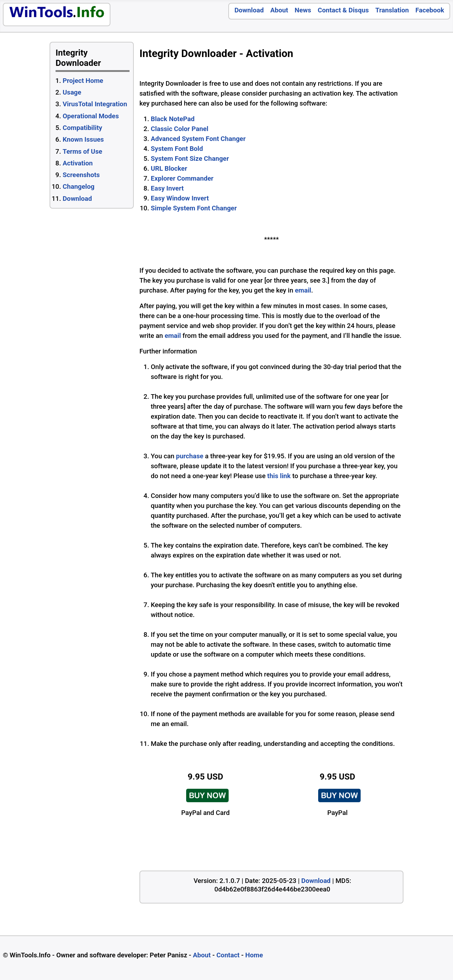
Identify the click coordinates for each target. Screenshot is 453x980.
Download (249, 10)
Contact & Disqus (343, 10)
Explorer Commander (182, 179)
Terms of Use (82, 152)
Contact (228, 955)
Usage (72, 92)
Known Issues (83, 140)
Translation (392, 10)
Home (254, 955)
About (279, 10)
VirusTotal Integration (95, 104)
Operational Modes (91, 116)
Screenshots (81, 175)
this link (279, 476)
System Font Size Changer (190, 159)
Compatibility (82, 128)
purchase (190, 456)
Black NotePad (173, 119)
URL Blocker (169, 169)
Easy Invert (167, 188)
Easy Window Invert (180, 198)
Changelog (79, 187)
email (303, 290)
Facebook (430, 10)
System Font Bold (177, 149)
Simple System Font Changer (194, 208)
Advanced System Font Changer (198, 139)
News (303, 10)
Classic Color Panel (180, 129)
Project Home (83, 81)
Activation (78, 163)
